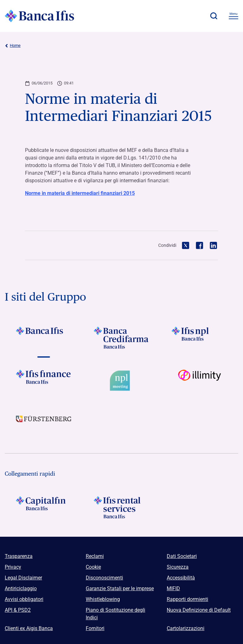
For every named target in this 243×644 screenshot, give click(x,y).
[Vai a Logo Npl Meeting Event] (121, 381)
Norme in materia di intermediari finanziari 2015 (80, 193)
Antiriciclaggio (21, 588)
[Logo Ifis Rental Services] (121, 507)
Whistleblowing (103, 599)
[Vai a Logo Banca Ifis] (44, 338)
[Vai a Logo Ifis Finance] (44, 381)
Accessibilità (181, 578)
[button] (214, 16)
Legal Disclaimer (23, 578)
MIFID (173, 588)
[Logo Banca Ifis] (40, 16)
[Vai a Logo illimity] (199, 381)
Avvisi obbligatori (24, 599)
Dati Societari (182, 556)
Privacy (13, 567)
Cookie (93, 567)
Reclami (95, 556)
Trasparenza (19, 556)
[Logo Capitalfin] (44, 507)
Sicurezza (178, 567)
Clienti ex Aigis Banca (29, 628)
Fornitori (95, 628)
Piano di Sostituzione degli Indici (115, 614)
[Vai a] (199, 338)
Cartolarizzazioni (186, 628)
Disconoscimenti (104, 578)
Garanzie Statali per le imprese (120, 588)
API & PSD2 (18, 610)
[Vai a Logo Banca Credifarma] (121, 338)
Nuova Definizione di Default (199, 610)
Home (13, 46)
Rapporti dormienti (187, 599)
